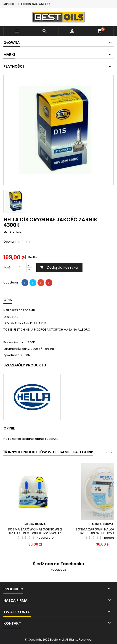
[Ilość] (20, 268)
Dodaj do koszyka (59, 267)
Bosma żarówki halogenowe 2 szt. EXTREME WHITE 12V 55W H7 (35, 531)
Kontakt (9, 4)
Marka (9, 232)
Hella (18, 232)
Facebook (58, 570)
